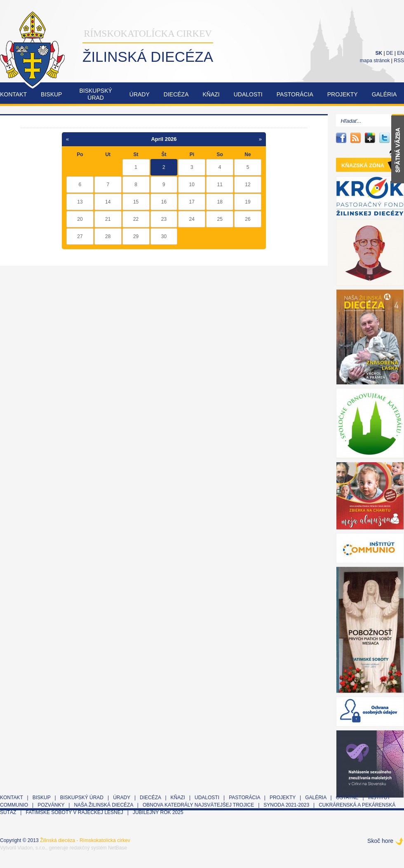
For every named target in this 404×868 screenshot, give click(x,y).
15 (136, 202)
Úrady (140, 94)
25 (220, 219)
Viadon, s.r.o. (32, 848)
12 (248, 185)
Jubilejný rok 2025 (158, 812)
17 (192, 202)
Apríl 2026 (164, 139)
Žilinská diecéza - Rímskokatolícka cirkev (85, 840)
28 (108, 236)
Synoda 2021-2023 (286, 805)
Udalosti (248, 94)
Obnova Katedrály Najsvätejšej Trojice (198, 805)
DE (390, 53)
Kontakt (13, 94)
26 (248, 219)
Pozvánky (51, 805)
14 (108, 202)
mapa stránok (375, 61)
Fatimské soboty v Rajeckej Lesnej (75, 812)
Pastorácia (295, 94)
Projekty (343, 94)
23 (164, 219)
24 (192, 219)
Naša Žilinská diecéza (103, 805)
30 (164, 236)
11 (220, 185)
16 (164, 202)
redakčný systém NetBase (98, 848)
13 (80, 202)
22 (136, 219)
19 (248, 202)
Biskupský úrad (82, 798)
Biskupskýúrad (95, 94)
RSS (399, 61)
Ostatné (347, 798)
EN (400, 53)
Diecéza (176, 94)
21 (108, 219)
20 (80, 219)
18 (220, 202)
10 (192, 185)
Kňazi (211, 94)
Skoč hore (380, 841)
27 (80, 236)
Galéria (384, 94)
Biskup (51, 94)
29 (136, 236)
